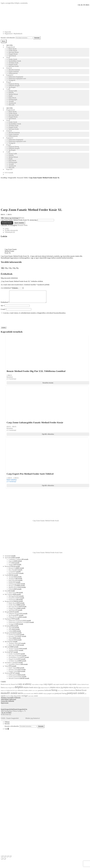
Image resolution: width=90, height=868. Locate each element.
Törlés (22, 218)
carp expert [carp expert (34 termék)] (48, 686)
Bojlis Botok (13, 49)
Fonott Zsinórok (14, 72)
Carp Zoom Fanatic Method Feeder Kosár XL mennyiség (19, 220)
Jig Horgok (12, 87)
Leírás (7, 229)
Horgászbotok (11, 47)
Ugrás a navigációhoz (8, 3)
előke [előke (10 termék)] (16, 693)
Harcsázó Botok (14, 52)
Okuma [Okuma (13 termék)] (45, 696)
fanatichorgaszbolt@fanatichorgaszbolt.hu (14, 712)
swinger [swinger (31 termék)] (25, 698)
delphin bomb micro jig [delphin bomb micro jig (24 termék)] (32, 690)
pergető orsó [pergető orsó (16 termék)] (51, 696)
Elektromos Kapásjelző (16, 77)
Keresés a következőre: (8, 38)
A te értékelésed (6, 288)
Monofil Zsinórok (14, 70)
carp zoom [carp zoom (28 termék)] (72, 687)
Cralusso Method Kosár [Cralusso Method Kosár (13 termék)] (83, 687)
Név (3, 308)
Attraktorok (12, 103)
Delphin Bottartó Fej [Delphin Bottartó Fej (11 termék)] (45, 690)
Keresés (37, 38)
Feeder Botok (13, 51)
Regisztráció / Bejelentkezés (13, 34)
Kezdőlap (4, 178)
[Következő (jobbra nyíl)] (5, 861)
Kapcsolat (8, 32)
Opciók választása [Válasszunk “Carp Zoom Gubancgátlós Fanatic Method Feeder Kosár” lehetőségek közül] (48, 436)
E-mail (4, 312)
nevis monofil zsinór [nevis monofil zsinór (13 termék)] (28, 696)
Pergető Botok (13, 54)
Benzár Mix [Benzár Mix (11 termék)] (8, 687)
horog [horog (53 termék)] (54, 692)
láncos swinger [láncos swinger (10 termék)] (61, 693)
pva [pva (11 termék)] (86, 696)
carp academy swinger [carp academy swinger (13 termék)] (37, 687)
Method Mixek (13, 94)
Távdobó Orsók (13, 63)
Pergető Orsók (13, 65)
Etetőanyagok (13, 100)
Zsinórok (9, 68)
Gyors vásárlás (19, 223)
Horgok (9, 82)
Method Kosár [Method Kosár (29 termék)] (81, 692)
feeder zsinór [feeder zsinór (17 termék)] (28, 693)
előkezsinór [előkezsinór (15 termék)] (21, 693)
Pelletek (11, 93)
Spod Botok (12, 56)
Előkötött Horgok (14, 86)
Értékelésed (5, 305)
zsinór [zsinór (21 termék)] (36, 698)
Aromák (11, 101)
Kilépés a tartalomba (21, 3)
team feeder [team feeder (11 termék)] (31, 698)
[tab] (47, 229)
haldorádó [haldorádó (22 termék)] (48, 693)
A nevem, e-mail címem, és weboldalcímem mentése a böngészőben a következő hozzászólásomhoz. (34, 315)
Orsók (8, 58)
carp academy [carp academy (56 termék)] (24, 686)
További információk (11, 230)
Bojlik (11, 96)
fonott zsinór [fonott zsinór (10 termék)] (35, 693)
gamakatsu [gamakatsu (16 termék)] (41, 693)
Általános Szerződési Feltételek (11, 700)
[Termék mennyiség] (45, 220)
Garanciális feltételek (7, 704)
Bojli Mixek (12, 98)
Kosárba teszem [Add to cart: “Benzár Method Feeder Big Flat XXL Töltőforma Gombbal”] (48, 385)
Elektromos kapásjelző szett (17, 79)
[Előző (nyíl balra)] (2, 861)
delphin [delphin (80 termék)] (19, 689)
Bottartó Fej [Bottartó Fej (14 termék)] (14, 687)
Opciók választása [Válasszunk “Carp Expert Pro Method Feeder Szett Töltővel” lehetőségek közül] (48, 488)
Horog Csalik (13, 91)
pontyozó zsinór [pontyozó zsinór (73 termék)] (76, 695)
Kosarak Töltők (22, 178)
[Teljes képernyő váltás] (7, 858)
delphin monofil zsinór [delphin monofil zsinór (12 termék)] (84, 690)
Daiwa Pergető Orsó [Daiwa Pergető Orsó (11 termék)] (10, 690)
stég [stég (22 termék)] (12, 698)
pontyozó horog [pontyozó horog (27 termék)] (61, 696)
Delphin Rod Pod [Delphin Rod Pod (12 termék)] (10, 693)
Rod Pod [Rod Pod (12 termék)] (8, 698)
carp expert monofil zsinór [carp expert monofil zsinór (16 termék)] (60, 687)
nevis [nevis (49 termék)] (20, 695)
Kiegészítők (12, 178)
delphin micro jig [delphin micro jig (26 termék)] (56, 690)
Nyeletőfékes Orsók (15, 61)
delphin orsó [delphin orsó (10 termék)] (3, 693)
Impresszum (5, 705)
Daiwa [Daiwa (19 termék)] (3, 690)
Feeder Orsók (13, 59)
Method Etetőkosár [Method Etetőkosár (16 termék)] (70, 693)
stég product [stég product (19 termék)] (17, 698)
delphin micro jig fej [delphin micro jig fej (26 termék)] (71, 690)
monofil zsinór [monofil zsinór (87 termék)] (9, 695)
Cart (7, 731)
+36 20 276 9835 (83, 5)
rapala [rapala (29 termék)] (3, 698)
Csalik (8, 89)
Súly (2, 218)
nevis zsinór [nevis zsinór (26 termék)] (38, 696)
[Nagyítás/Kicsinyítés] (10, 858)
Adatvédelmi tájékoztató (8, 702)
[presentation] (16, 323)
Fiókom (7, 724)
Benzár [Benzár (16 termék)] (3, 687)
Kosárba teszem (7, 223)
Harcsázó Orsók (14, 66)
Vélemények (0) (10, 232)
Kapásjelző (10, 75)
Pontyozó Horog (14, 84)
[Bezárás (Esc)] (2, 858)
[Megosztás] (5, 858)
